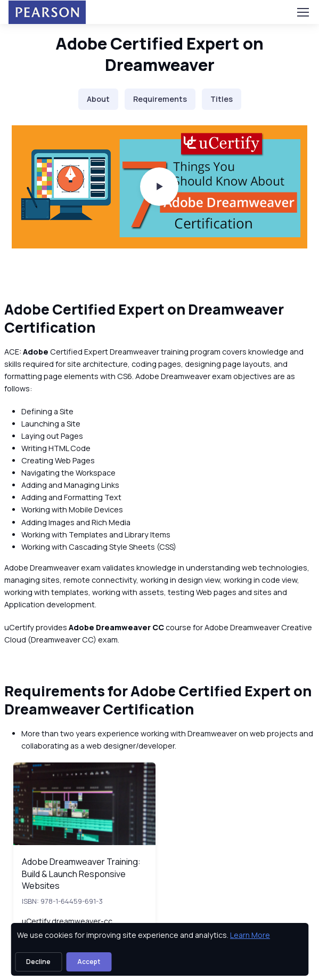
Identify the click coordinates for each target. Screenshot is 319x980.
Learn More (250, 935)
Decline (38, 962)
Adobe (36, 352)
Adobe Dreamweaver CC (116, 627)
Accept (89, 962)
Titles (222, 99)
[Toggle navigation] (302, 12)
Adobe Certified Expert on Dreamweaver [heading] (159, 54)
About (98, 99)
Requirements (160, 99)
